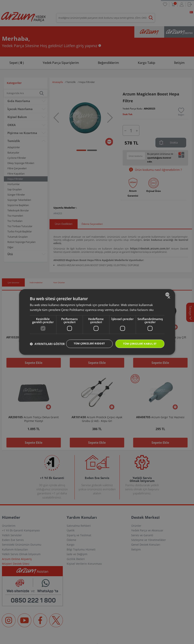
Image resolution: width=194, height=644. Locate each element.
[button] (47, 351)
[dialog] (97, 322)
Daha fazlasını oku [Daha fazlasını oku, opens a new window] (142, 306)
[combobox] (168, 290)
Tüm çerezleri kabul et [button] (138, 340)
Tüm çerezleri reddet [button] (85, 340)
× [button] (169, 294)
